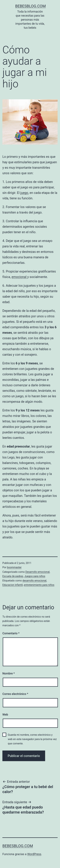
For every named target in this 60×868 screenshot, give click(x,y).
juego (24, 193)
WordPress (34, 854)
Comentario (11, 633)
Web (5, 714)
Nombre (9, 673)
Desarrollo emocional (38, 572)
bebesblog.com (30, 6)
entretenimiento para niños (39, 585)
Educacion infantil (13, 585)
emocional (19, 277)
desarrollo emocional (34, 581)
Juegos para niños (35, 576)
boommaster (14, 567)
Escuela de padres (13, 576)
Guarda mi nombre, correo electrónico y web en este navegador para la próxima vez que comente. (32, 739)
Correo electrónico (15, 694)
